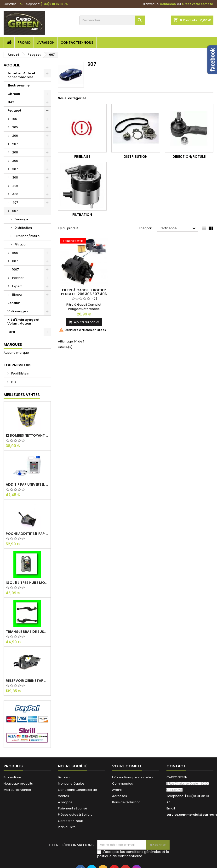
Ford (11, 332)
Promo (24, 43)
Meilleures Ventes (22, 395)
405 (15, 186)
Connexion (168, 4)
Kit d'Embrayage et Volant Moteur (23, 322)
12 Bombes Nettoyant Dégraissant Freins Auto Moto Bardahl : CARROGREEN (27, 435)
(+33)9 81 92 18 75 (54, 4)
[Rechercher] (112, 20)
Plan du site (67, 827)
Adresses (120, 796)
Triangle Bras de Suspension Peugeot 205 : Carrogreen (27, 632)
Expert (17, 286)
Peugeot (14, 111)
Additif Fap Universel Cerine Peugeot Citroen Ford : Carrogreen (27, 484)
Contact (10, 4)
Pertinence (178, 228)
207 (15, 144)
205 (15, 127)
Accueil (12, 65)
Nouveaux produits (18, 784)
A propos (65, 802)
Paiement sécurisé (73, 808)
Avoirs (117, 790)
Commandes (123, 784)
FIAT (11, 102)
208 (15, 152)
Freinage (22, 219)
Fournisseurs (18, 365)
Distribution (23, 228)
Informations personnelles (133, 777)
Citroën (14, 94)
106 (15, 119)
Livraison (46, 43)
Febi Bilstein (20, 373)
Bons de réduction (126, 802)
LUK (14, 382)
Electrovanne (18, 85)
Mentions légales (71, 784)
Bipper (17, 295)
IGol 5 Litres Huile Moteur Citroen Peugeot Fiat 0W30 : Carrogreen (27, 583)
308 (15, 177)
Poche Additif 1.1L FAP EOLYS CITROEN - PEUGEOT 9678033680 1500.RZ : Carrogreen (27, 534)
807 (15, 261)
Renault (14, 303)
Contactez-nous (77, 43)
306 (15, 161)
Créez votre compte (197, 4)
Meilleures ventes (17, 790)
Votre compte (127, 766)
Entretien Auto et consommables (21, 75)
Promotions (13, 777)
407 (15, 203)
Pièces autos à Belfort (75, 815)
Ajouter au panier (84, 322)
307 (15, 169)
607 (15, 211)
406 (15, 194)
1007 (15, 269)
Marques (13, 344)
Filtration (21, 244)
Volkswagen (18, 311)
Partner (18, 278)
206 (15, 136)
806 (15, 253)
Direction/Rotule (27, 236)
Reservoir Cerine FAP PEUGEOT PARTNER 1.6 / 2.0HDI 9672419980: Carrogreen (27, 681)
